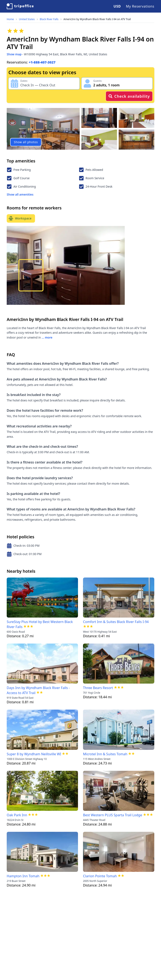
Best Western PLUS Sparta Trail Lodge (113, 815)
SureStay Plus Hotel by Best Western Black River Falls (40, 624)
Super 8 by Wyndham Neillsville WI (34, 754)
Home (10, 19)
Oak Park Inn (17, 815)
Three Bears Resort (98, 688)
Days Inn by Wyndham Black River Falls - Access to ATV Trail (38, 690)
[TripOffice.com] (20, 6)
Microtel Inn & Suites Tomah (105, 754)
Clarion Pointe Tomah (100, 876)
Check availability (129, 96)
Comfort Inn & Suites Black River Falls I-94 (116, 622)
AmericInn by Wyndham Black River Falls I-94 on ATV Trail (97, 19)
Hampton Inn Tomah (23, 876)
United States (27, 19)
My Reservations (140, 6)
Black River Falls (49, 19)
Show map (14, 54)
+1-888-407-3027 (42, 62)
